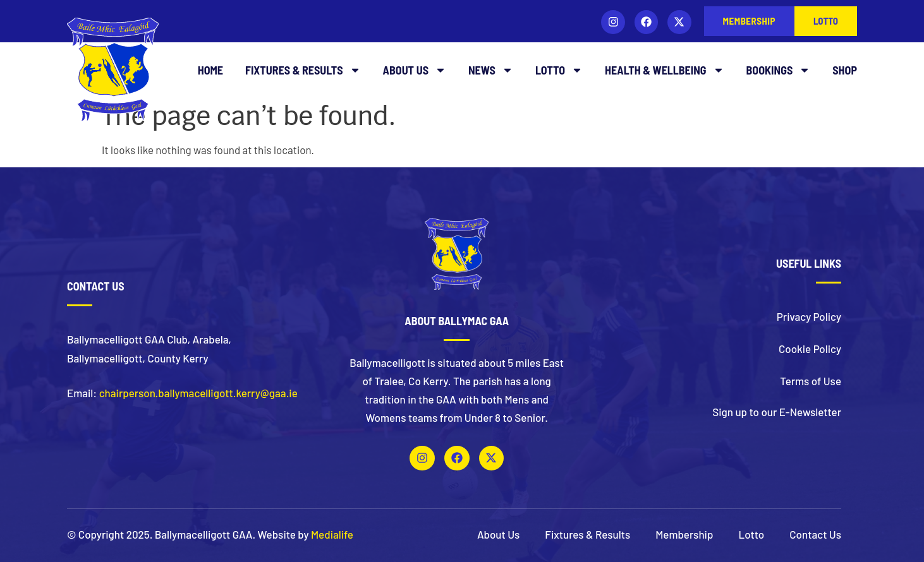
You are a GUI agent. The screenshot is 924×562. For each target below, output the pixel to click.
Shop (845, 70)
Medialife (332, 534)
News (491, 70)
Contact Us (815, 534)
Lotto (559, 70)
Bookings (779, 70)
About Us (415, 70)
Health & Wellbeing (665, 70)
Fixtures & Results (303, 70)
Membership (684, 534)
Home (210, 70)
